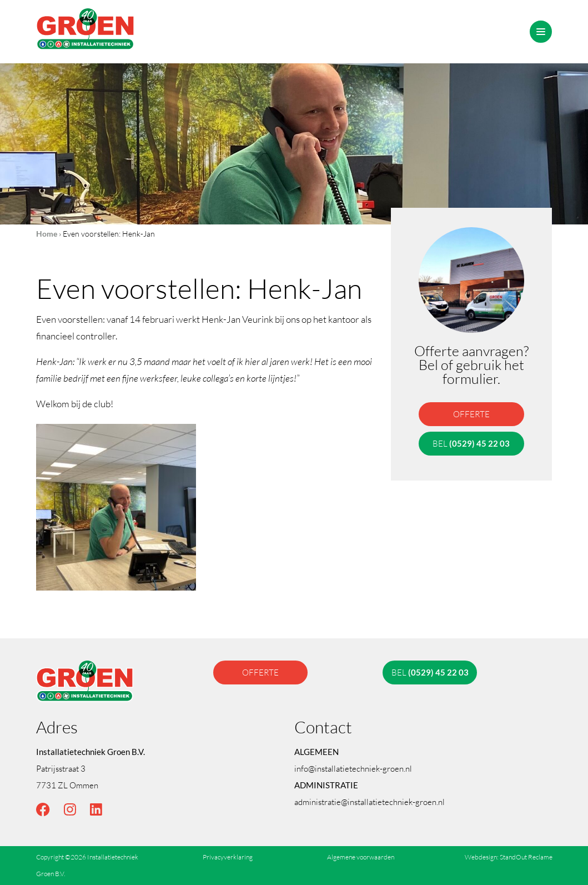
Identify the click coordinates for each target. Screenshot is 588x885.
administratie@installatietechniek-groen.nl (370, 802)
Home (47, 234)
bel (472, 443)
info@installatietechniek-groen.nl (353, 768)
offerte (471, 414)
